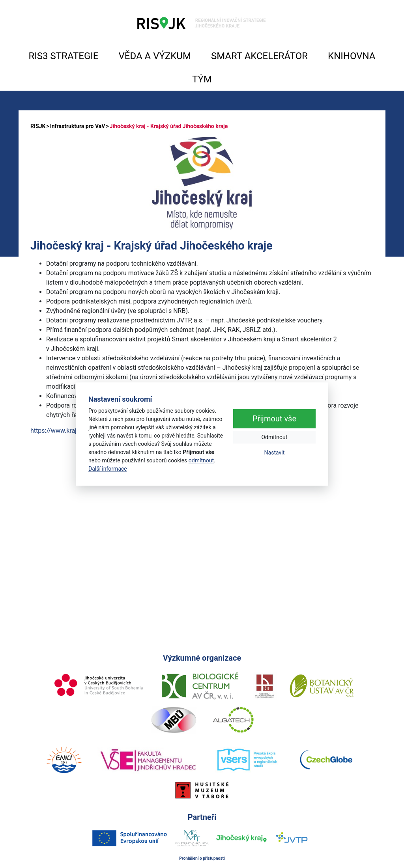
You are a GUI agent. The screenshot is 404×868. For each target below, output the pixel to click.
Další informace (108, 469)
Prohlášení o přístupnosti (202, 858)
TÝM (202, 79)
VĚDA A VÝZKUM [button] (155, 56)
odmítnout (201, 460)
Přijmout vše (274, 419)
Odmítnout (274, 437)
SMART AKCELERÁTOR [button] (259, 56)
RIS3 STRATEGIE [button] (64, 56)
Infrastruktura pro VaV (78, 126)
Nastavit (275, 453)
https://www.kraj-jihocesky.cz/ (73, 431)
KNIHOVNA (352, 56)
